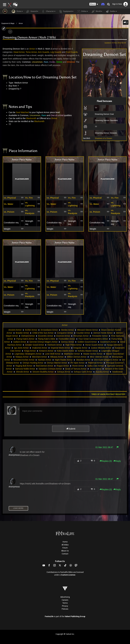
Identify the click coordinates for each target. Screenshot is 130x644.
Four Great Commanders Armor (93, 339)
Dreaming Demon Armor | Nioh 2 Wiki (29, 37)
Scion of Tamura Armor (76, 369)
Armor (21, 23)
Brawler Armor (22, 333)
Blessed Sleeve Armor (88, 330)
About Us (65, 551)
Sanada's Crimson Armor (50, 369)
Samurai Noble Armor (25, 369)
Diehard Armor (28, 336)
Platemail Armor (95, 363)
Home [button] (17, 11)
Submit (71, 429)
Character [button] (48, 11)
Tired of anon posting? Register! (108, 394)
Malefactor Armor (72, 354)
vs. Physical (10, 198)
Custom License (68, 575)
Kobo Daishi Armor (66, 351)
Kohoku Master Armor (88, 351)
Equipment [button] (66, 11)
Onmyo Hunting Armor (33, 363)
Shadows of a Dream (103, 138)
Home (65, 542)
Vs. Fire (29, 198)
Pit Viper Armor (77, 363)
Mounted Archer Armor (24, 360)
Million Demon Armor (77, 357)
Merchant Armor (40, 357)
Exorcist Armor (63, 336)
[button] (94, 4)
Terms (65, 603)
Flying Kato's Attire (47, 339)
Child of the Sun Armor (43, 333)
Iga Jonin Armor (21, 348)
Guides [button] (111, 11)
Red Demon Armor (44, 366)
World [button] (97, 11)
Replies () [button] (106, 461)
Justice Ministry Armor (101, 348)
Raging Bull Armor (24, 366)
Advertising (65, 597)
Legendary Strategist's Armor (28, 354)
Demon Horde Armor (103, 333)
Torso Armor (31, 52)
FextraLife (49, 616)
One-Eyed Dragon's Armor (106, 360)
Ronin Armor (78, 366)
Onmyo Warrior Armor (57, 363)
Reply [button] (117, 461)
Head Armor (19, 52)
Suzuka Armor (102, 372)
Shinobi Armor (22, 372)
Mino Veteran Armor (99, 357)
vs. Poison (9, 212)
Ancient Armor (15, 330)
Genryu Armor (67, 342)
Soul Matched (22, 112)
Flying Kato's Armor (25, 339)
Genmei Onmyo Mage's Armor (44, 342)
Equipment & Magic (8, 23)
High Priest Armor (74, 345)
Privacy (65, 606)
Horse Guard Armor (94, 345)
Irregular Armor (81, 348)
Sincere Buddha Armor (43, 372)
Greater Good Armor (35, 345)
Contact (65, 554)
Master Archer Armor (93, 354)
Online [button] (82, 11)
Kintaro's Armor (46, 351)
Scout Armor (96, 369)
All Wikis (65, 545)
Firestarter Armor (100, 336)
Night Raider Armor (64, 360)
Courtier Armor (83, 333)
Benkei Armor (68, 330)
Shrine (54, 118)
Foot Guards (72, 52)
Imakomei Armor (40, 348)
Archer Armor (31, 330)
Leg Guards (56, 52)
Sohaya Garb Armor (83, 372)
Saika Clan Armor (96, 366)
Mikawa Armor (57, 357)
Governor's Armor (108, 342)
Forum (65, 548)
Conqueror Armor (65, 333)
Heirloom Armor (55, 345)
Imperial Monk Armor (60, 348)
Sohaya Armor (64, 372)
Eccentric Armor (46, 336)
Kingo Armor (30, 351)
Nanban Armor (45, 360)
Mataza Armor (22, 357)
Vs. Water (9, 204)
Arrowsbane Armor (49, 330)
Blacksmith (31, 118)
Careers (65, 600)
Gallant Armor (20, 342)
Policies (65, 609)
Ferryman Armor (81, 336)
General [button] (32, 11)
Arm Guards (44, 52)
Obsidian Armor (83, 360)
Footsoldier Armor (67, 339)
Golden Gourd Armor (87, 342)
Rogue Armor (63, 366)
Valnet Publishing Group (75, 616)
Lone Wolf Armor (53, 354)
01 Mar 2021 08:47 (104, 447)
